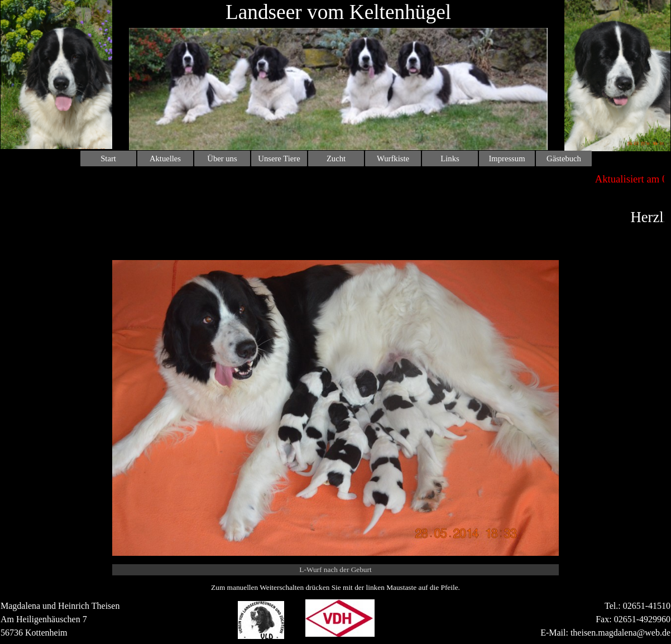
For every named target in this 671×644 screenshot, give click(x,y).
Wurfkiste (393, 158)
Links (450, 158)
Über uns (222, 158)
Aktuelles (165, 158)
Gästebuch (564, 158)
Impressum (507, 158)
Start (108, 158)
